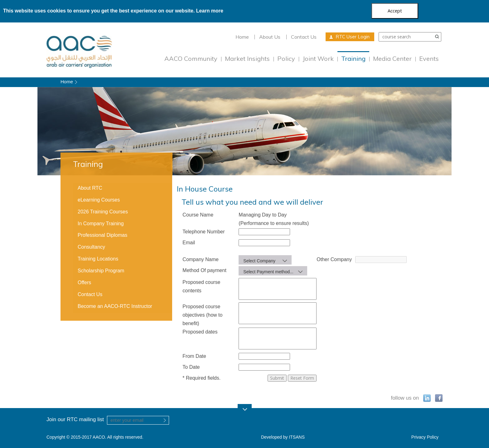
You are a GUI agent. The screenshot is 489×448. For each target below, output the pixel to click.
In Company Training (101, 224)
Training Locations (98, 259)
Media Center (392, 58)
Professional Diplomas (102, 235)
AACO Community (191, 58)
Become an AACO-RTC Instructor (115, 306)
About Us (270, 37)
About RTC (90, 188)
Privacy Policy (425, 437)
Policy (286, 58)
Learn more (210, 11)
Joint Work (318, 58)
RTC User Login (353, 37)
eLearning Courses (99, 200)
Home (242, 37)
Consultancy (91, 247)
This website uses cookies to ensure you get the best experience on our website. (113, 11)
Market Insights (247, 58)
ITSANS (297, 437)
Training (353, 58)
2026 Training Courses (103, 212)
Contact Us (304, 37)
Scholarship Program (101, 271)
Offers (84, 282)
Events (429, 58)
